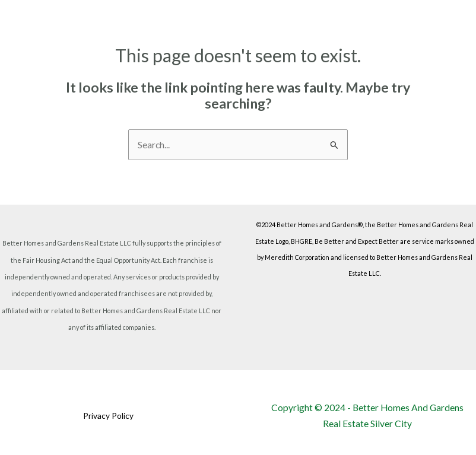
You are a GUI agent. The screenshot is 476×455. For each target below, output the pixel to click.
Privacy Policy (108, 416)
